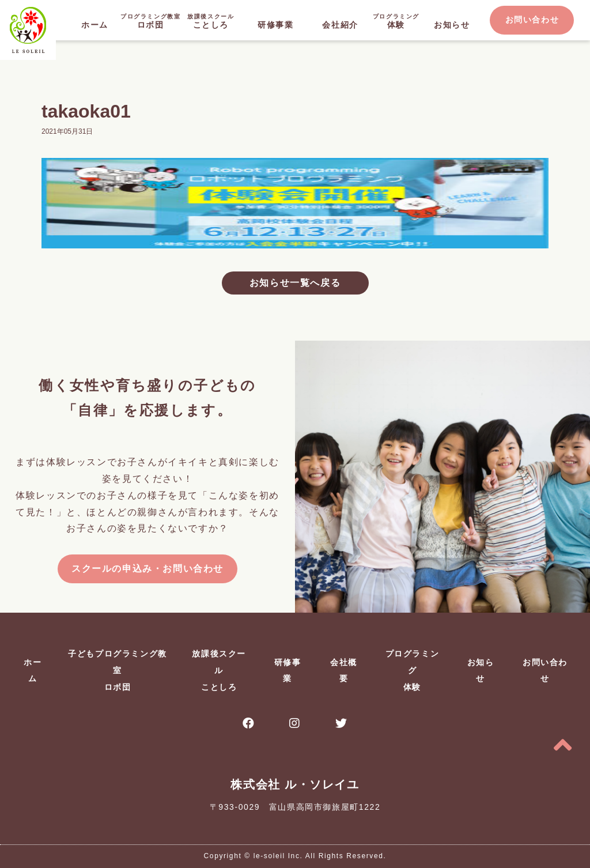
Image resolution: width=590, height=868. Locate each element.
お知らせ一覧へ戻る (295, 283)
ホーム (95, 25)
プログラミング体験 (413, 670)
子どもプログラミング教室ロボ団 (118, 670)
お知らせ (452, 25)
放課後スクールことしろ (219, 670)
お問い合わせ (532, 20)
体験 (396, 20)
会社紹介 (340, 25)
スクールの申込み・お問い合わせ (147, 569)
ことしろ (211, 20)
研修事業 (275, 25)
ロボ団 (151, 20)
